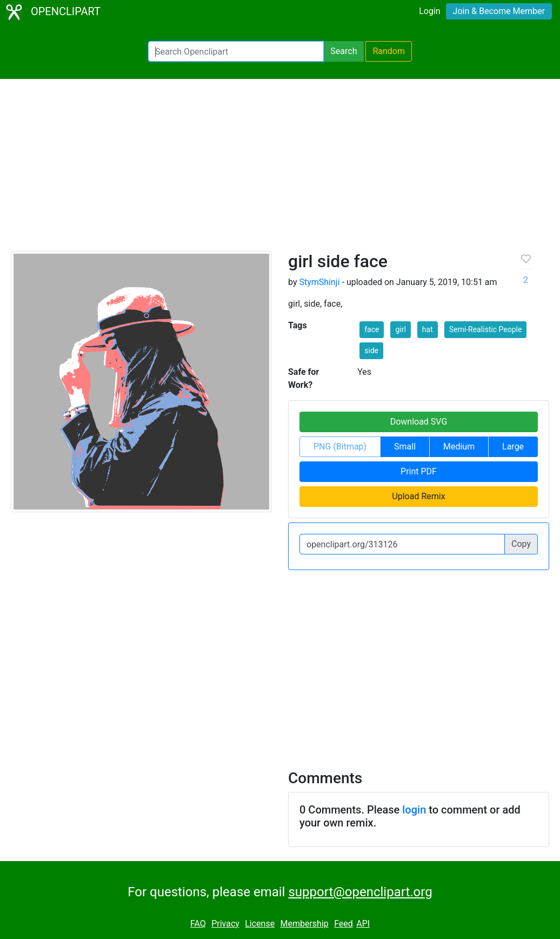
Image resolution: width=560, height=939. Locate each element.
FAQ (198, 924)
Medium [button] (459, 447)
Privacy (225, 924)
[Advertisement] (280, 170)
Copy (521, 544)
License (260, 924)
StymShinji (319, 282)
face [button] (372, 329)
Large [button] (513, 447)
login (414, 810)
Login (429, 11)
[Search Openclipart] (236, 51)
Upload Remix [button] (418, 496)
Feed (344, 924)
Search (344, 51)
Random (389, 51)
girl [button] (400, 329)
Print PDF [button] (419, 471)
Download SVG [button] (419, 422)
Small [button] (405, 447)
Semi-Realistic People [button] (486, 329)
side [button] (371, 351)
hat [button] (428, 329)
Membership (304, 924)
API (363, 924)
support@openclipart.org (360, 892)
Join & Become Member (499, 11)
